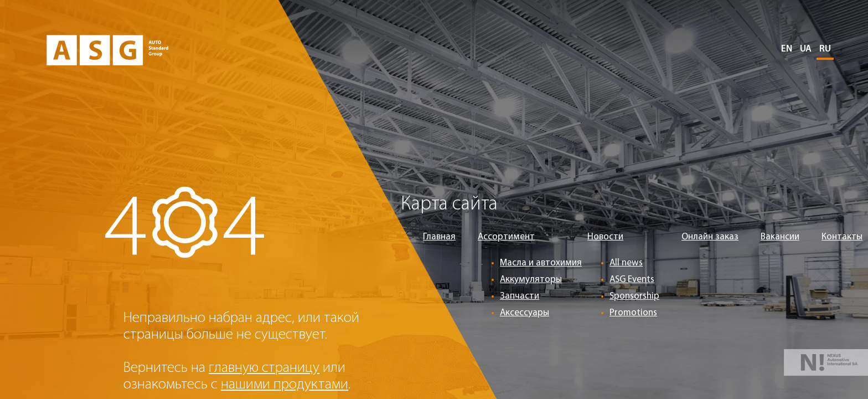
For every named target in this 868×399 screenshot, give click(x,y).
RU (825, 49)
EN (787, 49)
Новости (605, 237)
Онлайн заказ (710, 237)
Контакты (842, 237)
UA (806, 49)
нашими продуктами (285, 385)
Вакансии (780, 237)
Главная (439, 237)
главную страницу (264, 368)
